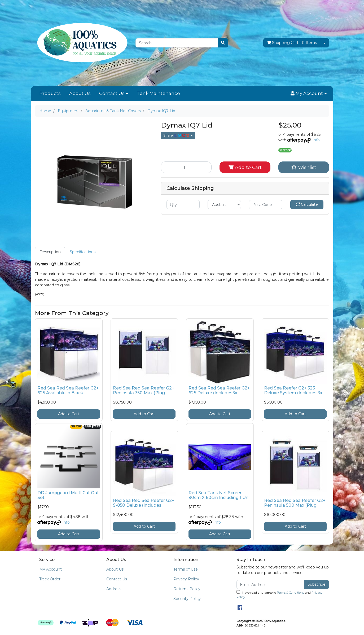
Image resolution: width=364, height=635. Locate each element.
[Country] (224, 205)
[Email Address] (271, 584)
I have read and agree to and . (279, 595)
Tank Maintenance (158, 93)
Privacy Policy (186, 579)
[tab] (50, 252)
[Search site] (223, 43)
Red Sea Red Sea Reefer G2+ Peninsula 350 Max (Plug (144, 391)
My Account (51, 569)
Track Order (50, 579)
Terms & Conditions (290, 593)
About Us (80, 93)
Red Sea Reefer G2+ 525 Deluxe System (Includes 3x (293, 391)
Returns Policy (187, 589)
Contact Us (112, 93)
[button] (309, 94)
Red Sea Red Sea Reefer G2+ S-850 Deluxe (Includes (144, 503)
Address (114, 589)
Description (50, 252)
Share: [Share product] (177, 135)
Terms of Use (186, 569)
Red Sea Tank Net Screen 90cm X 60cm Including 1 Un (218, 495)
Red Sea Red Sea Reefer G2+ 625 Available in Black (68, 391)
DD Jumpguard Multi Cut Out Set (68, 495)
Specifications (83, 252)
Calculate (307, 204)
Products (50, 93)
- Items (292, 43)
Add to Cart (245, 167)
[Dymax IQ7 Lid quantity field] (186, 167)
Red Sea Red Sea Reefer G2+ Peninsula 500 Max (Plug (295, 503)
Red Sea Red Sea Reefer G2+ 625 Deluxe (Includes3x (219, 391)
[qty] (183, 205)
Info (316, 140)
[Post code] (266, 205)
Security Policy (187, 599)
